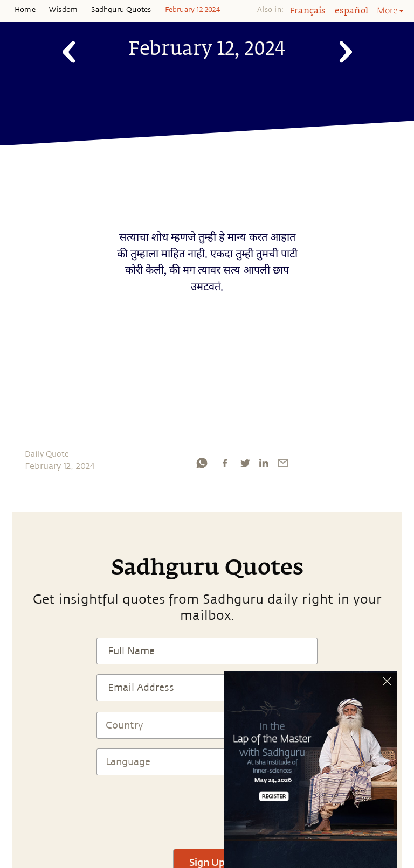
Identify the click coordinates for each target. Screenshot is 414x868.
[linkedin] (264, 463)
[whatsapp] (202, 463)
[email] (283, 463)
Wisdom (63, 10)
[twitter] (245, 463)
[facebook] (225, 463)
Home (25, 10)
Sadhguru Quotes (121, 10)
